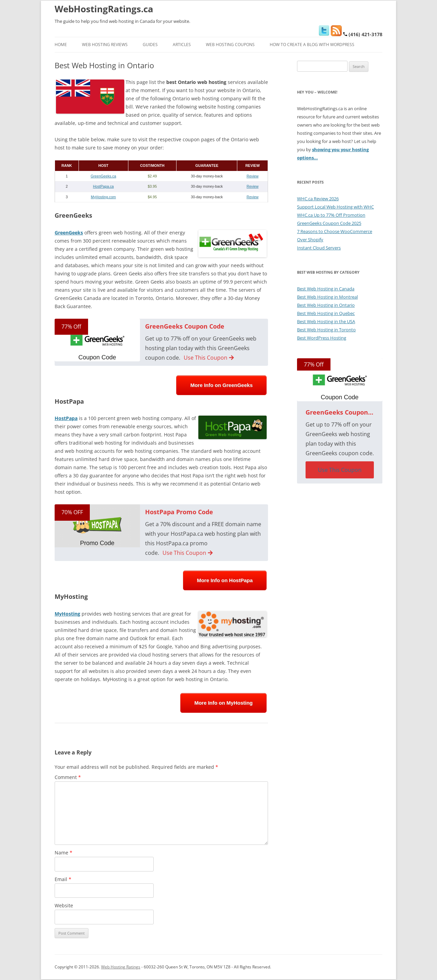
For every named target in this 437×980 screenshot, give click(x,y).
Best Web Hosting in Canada (326, 289)
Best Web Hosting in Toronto (326, 330)
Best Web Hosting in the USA (326, 321)
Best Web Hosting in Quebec (326, 313)
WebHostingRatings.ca (104, 9)
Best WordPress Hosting (322, 338)
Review (252, 176)
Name (64, 853)
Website (64, 905)
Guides (150, 45)
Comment (68, 777)
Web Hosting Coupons (230, 45)
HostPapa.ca (103, 186)
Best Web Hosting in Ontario (326, 305)
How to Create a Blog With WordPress (312, 45)
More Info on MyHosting (223, 703)
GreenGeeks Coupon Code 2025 (329, 223)
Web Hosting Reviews (105, 45)
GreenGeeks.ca (103, 176)
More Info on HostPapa (225, 580)
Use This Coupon (209, 358)
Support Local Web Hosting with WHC (335, 207)
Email (63, 879)
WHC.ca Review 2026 (318, 199)
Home (61, 45)
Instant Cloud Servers (319, 248)
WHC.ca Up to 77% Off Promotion (331, 215)
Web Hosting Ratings (121, 967)
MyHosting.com (103, 197)
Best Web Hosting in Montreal (327, 297)
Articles (182, 45)
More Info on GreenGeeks (221, 385)
